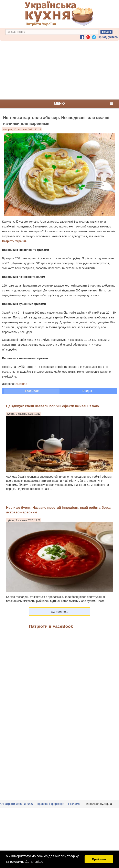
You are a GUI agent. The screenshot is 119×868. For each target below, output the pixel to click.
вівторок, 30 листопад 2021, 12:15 (22, 130)
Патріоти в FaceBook (51, 626)
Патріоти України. (14, 241)
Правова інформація (51, 804)
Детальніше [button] (34, 862)
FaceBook (32, 391)
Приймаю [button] (99, 859)
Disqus (87, 391)
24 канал (21, 384)
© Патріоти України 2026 (17, 804)
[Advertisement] (59, 70)
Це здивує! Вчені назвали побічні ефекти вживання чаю (52, 406)
